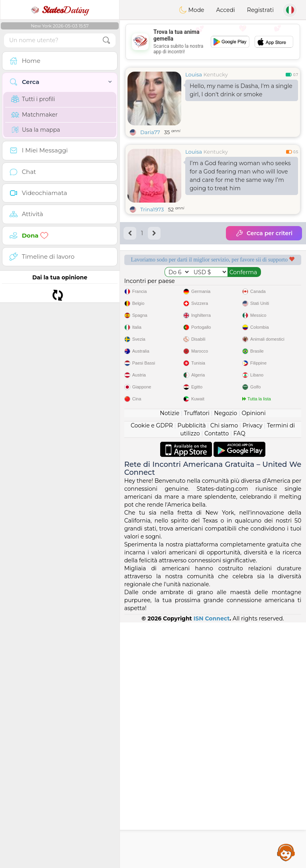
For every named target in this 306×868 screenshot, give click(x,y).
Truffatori (197, 659)
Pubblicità (191, 671)
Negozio (226, 659)
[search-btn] (106, 40)
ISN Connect (212, 864)
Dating (60, 10)
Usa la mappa (36, 130)
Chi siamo (224, 671)
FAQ (239, 679)
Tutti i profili (33, 99)
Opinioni (253, 659)
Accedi (226, 10)
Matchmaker (34, 115)
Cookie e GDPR (152, 671)
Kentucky (215, 74)
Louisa (194, 74)
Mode (192, 10)
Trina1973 (152, 209)
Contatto (217, 679)
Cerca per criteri (264, 233)
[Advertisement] (213, 42)
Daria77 (150, 132)
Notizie (170, 659)
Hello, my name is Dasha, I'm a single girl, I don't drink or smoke (241, 90)
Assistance (286, 852)
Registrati (260, 10)
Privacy (253, 671)
